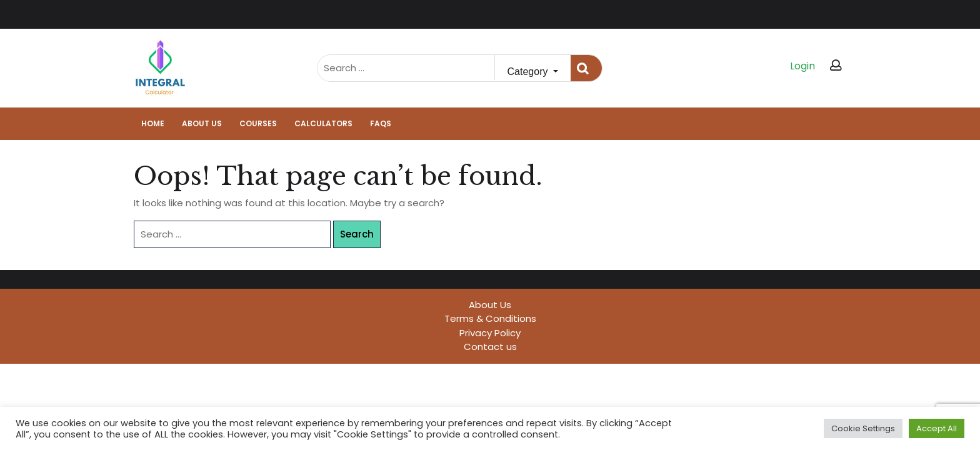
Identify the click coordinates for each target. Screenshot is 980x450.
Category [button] (529, 72)
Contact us (490, 347)
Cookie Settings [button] (863, 428)
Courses (258, 123)
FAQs (381, 123)
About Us (202, 123)
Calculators (323, 123)
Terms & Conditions (490, 318)
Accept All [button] (937, 428)
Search (586, 68)
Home (153, 123)
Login (802, 66)
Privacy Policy (490, 333)
